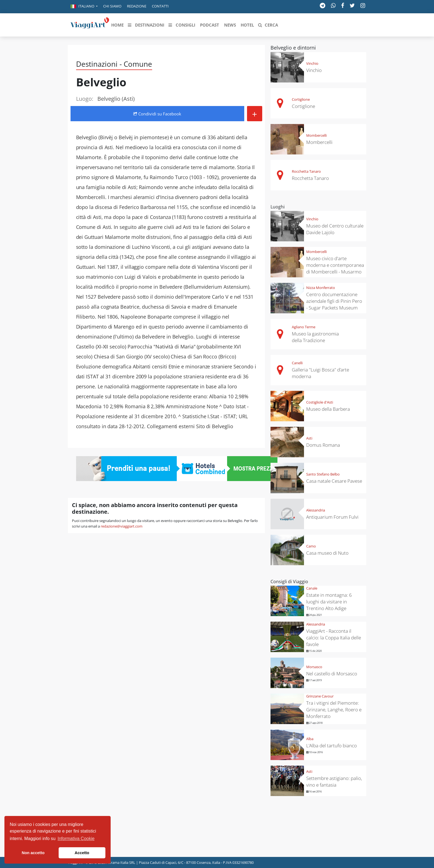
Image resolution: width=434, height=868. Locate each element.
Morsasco (314, 667)
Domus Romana (323, 445)
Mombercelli (316, 135)
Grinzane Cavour (320, 696)
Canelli (297, 363)
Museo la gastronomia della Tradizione (315, 337)
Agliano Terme (304, 327)
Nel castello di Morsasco (332, 674)
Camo (311, 546)
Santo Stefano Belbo (323, 474)
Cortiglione (301, 99)
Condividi (157, 114)
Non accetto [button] (33, 853)
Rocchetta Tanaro (306, 171)
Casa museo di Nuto (327, 553)
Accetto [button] (82, 853)
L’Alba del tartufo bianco (332, 746)
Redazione (137, 6)
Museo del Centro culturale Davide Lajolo (335, 229)
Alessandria (316, 510)
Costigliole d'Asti (320, 402)
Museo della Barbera (328, 409)
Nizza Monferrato (321, 288)
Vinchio (312, 63)
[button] (84, 7)
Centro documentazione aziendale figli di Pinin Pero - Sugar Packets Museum (334, 301)
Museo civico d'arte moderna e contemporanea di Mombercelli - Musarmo (335, 265)
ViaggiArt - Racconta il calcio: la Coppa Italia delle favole (334, 638)
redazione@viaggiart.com (122, 526)
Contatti (160, 6)
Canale (312, 588)
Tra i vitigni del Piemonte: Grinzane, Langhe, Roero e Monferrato (334, 710)
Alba (310, 739)
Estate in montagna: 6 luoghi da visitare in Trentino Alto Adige (329, 602)
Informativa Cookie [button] (76, 839)
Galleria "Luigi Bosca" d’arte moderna (320, 373)
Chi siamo (112, 6)
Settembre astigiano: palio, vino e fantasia (334, 782)
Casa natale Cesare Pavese (334, 481)
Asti (309, 438)
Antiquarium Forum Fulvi (332, 517)
